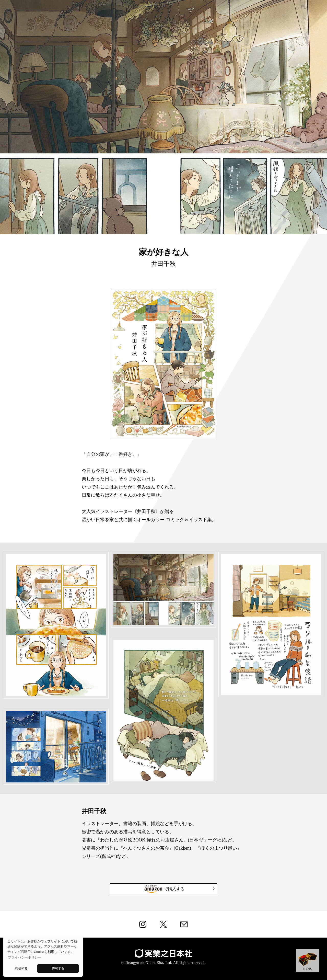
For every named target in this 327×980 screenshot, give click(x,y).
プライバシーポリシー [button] (25, 957)
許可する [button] (58, 968)
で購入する (179, 889)
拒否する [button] (21, 968)
